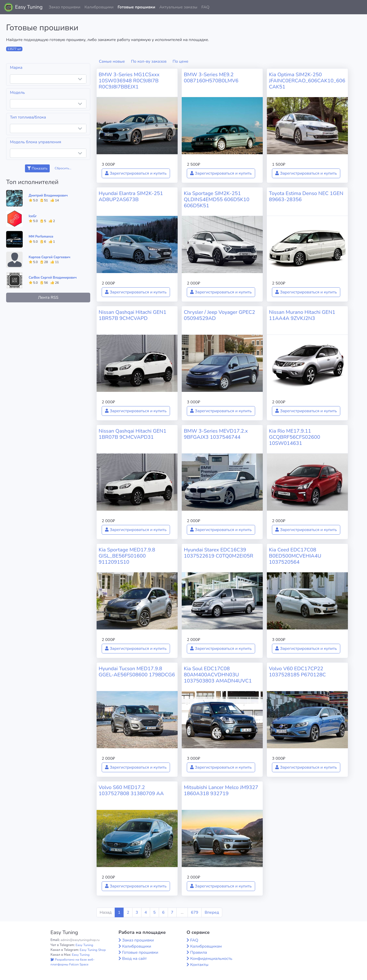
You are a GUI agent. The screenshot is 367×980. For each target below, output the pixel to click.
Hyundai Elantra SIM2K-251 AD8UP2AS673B (131, 196)
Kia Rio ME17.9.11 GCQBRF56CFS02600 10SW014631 (294, 437)
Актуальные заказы (178, 7)
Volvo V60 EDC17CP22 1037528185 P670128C (297, 672)
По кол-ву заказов (149, 61)
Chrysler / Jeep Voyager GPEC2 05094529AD (219, 315)
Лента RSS (48, 298)
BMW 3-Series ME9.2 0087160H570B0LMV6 (211, 78)
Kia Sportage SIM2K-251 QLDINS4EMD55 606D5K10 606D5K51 (217, 199)
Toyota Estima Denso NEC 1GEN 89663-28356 (306, 196)
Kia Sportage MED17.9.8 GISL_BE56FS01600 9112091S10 (127, 556)
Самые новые (112, 61)
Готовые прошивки (136, 7)
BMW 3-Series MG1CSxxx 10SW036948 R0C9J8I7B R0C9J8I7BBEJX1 (129, 81)
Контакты (199, 965)
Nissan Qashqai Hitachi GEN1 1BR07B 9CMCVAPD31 (133, 434)
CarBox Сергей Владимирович (53, 278)
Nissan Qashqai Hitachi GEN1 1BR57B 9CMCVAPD (133, 315)
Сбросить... (63, 168)
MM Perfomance (41, 237)
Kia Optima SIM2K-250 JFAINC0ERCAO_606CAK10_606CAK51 (307, 81)
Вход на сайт (134, 959)
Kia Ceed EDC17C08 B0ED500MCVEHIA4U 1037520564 (295, 556)
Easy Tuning (29, 7)
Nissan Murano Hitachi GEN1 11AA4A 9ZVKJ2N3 (302, 315)
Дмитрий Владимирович (48, 196)
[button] (359, 7)
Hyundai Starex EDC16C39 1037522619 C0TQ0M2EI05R (218, 553)
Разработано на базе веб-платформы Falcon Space (73, 962)
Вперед (212, 912)
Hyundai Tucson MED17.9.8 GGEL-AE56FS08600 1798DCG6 (137, 672)
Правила (199, 952)
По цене (180, 61)
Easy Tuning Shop (93, 950)
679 (195, 912)
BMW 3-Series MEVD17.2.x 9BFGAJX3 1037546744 (216, 434)
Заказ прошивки (65, 7)
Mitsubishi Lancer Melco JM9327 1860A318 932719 (221, 790)
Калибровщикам (206, 946)
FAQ (205, 7)
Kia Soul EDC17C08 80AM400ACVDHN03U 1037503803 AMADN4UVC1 (218, 675)
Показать (37, 168)
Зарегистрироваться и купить (136, 173)
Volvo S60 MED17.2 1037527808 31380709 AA (131, 790)
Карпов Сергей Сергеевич (50, 257)
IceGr (33, 216)
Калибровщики (99, 7)
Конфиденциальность (211, 959)
